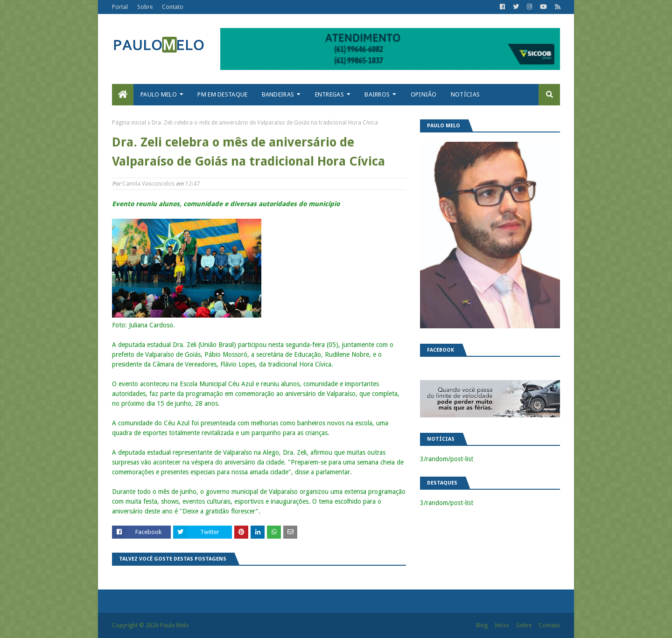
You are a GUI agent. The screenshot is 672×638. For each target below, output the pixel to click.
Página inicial (129, 123)
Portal (120, 7)
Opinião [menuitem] (424, 94)
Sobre (145, 7)
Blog (482, 625)
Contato (173, 7)
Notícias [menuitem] (465, 94)
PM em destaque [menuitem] (222, 94)
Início (502, 625)
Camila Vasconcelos (148, 184)
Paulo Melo (175, 625)
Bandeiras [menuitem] (278, 94)
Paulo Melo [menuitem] (159, 94)
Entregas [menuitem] (329, 94)
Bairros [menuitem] (377, 94)
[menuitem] (123, 95)
